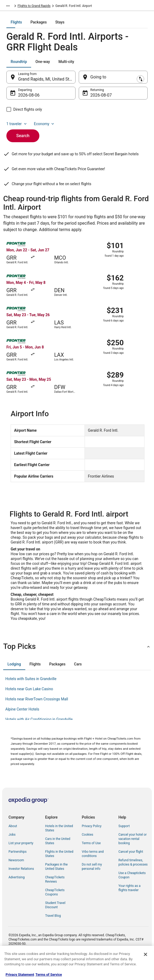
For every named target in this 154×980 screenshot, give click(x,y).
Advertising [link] (16, 895)
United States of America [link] (35, 7)
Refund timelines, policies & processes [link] (133, 880)
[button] (77, 665)
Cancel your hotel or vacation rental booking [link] (132, 857)
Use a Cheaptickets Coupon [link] (132, 893)
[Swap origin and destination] (79, 81)
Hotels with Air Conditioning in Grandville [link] (39, 737)
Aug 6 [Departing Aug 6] (24, 99)
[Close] (145, 954)
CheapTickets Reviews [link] (55, 898)
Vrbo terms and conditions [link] (93, 872)
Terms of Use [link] (91, 861)
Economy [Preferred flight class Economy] (45, 128)
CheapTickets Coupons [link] (55, 910)
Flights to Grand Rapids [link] (92, 7)
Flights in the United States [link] (59, 872)
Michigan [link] (64, 7)
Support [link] (124, 844)
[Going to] (113, 81)
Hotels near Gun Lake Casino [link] (29, 707)
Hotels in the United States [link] (59, 846)
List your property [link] (21, 861)
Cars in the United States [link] (58, 859)
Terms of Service (49, 975)
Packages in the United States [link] (57, 885)
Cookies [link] (88, 853)
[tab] (56, 26)
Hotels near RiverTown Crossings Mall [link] (37, 717)
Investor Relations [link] (21, 887)
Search (23, 139)
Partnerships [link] (18, 870)
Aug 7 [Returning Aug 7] (96, 99)
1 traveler (17, 128)
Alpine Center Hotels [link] (22, 727)
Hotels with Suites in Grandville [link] (31, 697)
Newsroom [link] (16, 878)
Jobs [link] (12, 853)
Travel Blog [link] (53, 934)
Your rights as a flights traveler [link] (129, 906)
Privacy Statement (20, 975)
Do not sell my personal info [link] (92, 885)
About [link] (13, 844)
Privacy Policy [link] (92, 844)
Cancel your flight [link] (131, 870)
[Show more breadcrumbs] (8, 7)
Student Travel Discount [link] (55, 923)
